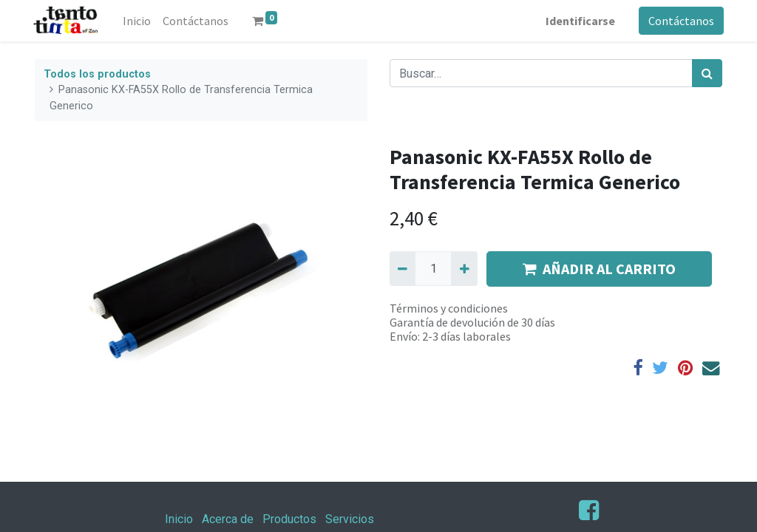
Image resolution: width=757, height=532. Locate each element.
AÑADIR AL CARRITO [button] (599, 269)
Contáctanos (680, 21)
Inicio (179, 519)
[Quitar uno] (403, 268)
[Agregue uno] (464, 268)
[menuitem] (139, 21)
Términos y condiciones (449, 308)
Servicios (350, 519)
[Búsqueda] (707, 73)
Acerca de (228, 519)
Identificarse (579, 21)
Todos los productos (97, 74)
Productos (289, 519)
